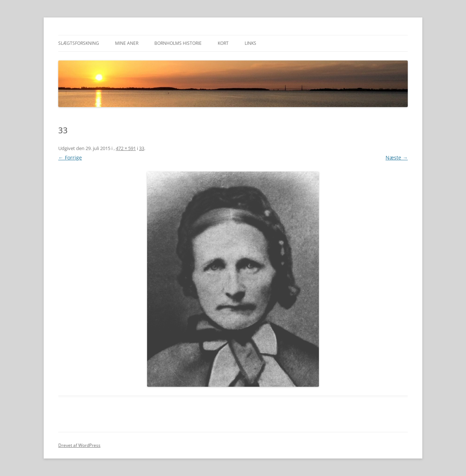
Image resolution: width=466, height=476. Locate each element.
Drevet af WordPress (79, 445)
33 (142, 148)
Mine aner (127, 43)
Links (250, 43)
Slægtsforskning (79, 43)
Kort (223, 43)
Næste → (397, 158)
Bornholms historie (178, 43)
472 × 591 (126, 148)
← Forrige (70, 158)
